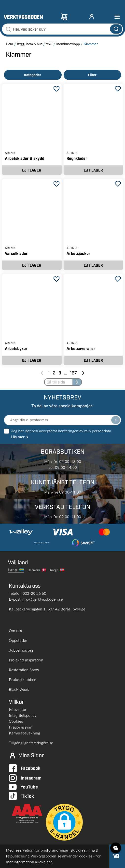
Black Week (19, 689)
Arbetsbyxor (16, 348)
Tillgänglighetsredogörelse (31, 743)
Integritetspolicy (23, 715)
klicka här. (44, 862)
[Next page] (83, 373)
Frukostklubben (23, 680)
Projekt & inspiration (26, 660)
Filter (92, 75)
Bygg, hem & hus (30, 44)
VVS (49, 44)
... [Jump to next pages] (66, 373)
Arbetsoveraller (81, 348)
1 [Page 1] (49, 373)
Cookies (16, 721)
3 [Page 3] (60, 373)
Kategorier (33, 75)
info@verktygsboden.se (42, 599)
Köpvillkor (18, 710)
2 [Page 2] (54, 373)
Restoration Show (24, 670)
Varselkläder (16, 253)
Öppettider (18, 640)
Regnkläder (77, 158)
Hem (9, 44)
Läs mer (20, 437)
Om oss (16, 631)
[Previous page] (42, 373)
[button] (64, 822)
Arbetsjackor (78, 253)
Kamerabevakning (24, 733)
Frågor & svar (20, 727)
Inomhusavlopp (68, 44)
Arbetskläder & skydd (25, 158)
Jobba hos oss (21, 650)
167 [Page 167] (73, 373)
